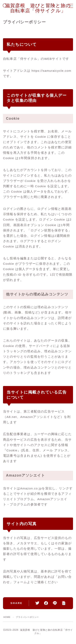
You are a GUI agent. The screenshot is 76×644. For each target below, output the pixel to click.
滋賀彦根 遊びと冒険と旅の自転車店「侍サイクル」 (38, 8)
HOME (7, 617)
